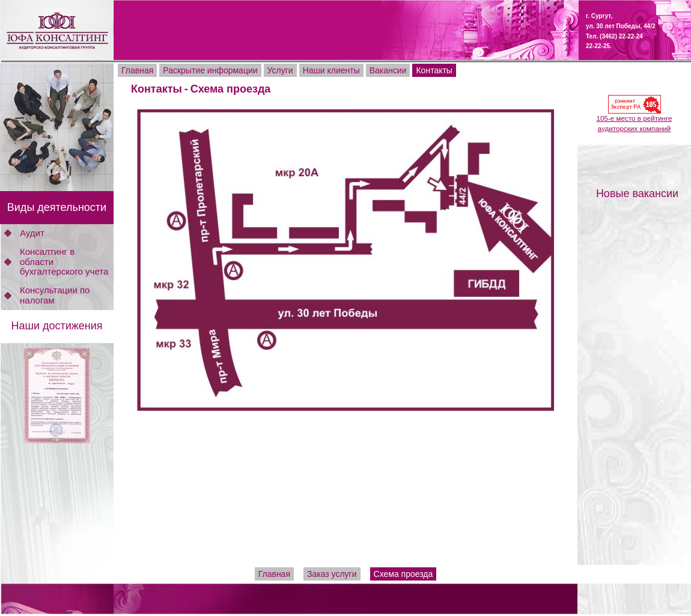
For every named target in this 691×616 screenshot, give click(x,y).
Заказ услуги (332, 574)
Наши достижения (56, 326)
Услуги (280, 70)
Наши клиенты (331, 70)
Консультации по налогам (55, 295)
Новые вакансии (637, 194)
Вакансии (388, 70)
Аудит (32, 233)
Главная (137, 70)
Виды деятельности (57, 207)
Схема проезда (231, 89)
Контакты (157, 89)
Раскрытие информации (210, 70)
